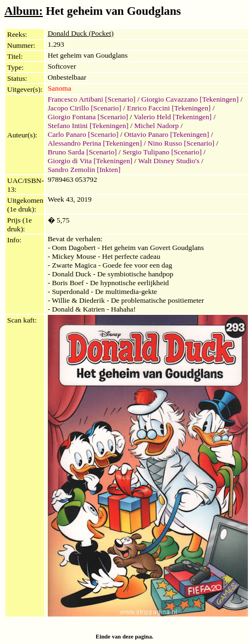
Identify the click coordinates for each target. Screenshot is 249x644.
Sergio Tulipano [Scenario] (162, 152)
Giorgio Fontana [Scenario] (88, 117)
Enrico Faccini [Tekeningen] (169, 108)
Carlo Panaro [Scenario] (83, 134)
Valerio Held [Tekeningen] (173, 117)
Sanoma (60, 88)
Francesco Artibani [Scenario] (92, 99)
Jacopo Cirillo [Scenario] (85, 108)
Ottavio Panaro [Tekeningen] (167, 134)
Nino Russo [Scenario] (181, 143)
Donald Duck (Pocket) (81, 33)
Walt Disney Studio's (169, 161)
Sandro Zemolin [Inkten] (84, 170)
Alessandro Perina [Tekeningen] (95, 143)
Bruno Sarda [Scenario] (82, 152)
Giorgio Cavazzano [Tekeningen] (190, 99)
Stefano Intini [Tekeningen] (88, 126)
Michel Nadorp (156, 126)
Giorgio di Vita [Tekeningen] (90, 161)
